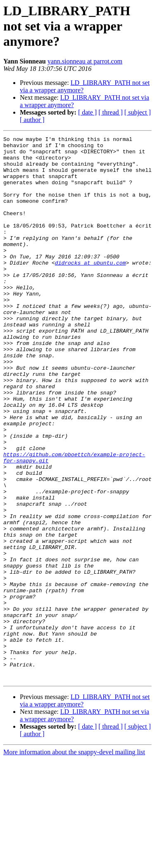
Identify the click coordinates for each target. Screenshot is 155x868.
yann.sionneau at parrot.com (85, 61)
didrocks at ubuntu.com (91, 289)
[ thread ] (111, 112)
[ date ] (87, 112)
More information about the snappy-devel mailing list (74, 861)
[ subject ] (138, 112)
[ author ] (32, 120)
